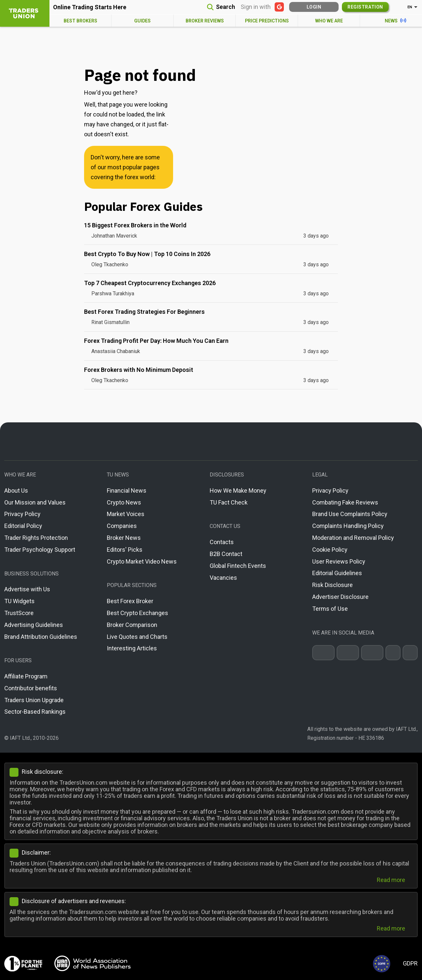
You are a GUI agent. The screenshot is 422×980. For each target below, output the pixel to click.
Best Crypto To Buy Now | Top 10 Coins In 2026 (147, 254)
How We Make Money (238, 490)
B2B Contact (226, 554)
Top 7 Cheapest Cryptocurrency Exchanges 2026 (150, 283)
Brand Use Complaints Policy (350, 514)
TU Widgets (19, 601)
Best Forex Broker (130, 601)
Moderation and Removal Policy (353, 538)
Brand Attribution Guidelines (41, 637)
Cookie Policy (330, 550)
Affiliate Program (26, 676)
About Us (16, 490)
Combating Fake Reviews (345, 502)
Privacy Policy (22, 514)
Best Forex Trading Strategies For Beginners (144, 312)
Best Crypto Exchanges (137, 613)
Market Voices (126, 514)
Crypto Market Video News (142, 561)
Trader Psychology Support (40, 550)
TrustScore (19, 613)
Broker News (124, 538)
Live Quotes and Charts (137, 637)
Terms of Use (330, 609)
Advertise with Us (27, 589)
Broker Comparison (132, 625)
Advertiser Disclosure (340, 597)
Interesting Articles (132, 648)
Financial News (127, 490)
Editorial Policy (23, 526)
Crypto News (124, 502)
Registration (365, 7)
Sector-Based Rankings (35, 712)
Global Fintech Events (238, 566)
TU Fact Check (229, 502)
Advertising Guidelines (34, 625)
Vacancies (223, 578)
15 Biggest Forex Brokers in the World (135, 225)
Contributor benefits (31, 688)
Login (314, 7)
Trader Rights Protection (36, 538)
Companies (122, 526)
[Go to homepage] (211, 441)
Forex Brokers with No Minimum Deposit (139, 370)
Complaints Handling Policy (348, 526)
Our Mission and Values (35, 502)
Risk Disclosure (332, 585)
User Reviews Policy (339, 561)
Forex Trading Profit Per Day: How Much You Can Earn (156, 341)
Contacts (222, 542)
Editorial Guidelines (337, 573)
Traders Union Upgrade (34, 700)
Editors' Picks (125, 550)
